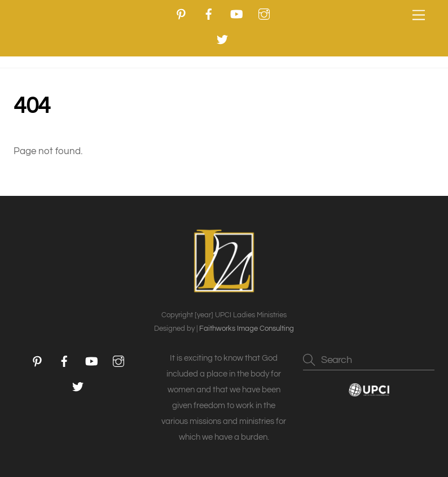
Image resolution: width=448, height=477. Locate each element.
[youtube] (236, 14)
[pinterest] (181, 14)
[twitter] (222, 39)
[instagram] (264, 14)
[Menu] (419, 16)
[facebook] (209, 14)
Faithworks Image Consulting (247, 329)
